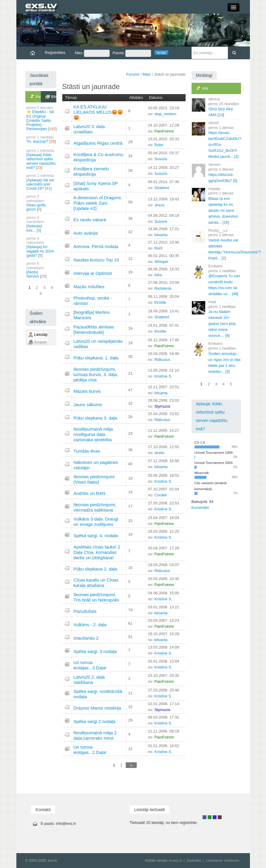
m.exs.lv (175, 861)
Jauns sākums (88, 405)
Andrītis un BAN (90, 493)
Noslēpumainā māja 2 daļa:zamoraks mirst (95, 735)
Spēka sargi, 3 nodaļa (95, 651)
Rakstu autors (210, 817)
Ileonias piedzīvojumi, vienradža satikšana (95, 507)
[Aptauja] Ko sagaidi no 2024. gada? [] (41, 247)
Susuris (161, 159)
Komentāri (200, 508)
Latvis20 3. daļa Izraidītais (89, 129)
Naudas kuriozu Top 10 (96, 260)
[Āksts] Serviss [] (41, 270)
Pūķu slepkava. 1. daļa (96, 358)
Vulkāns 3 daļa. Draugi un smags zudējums (96, 522)
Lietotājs (204, 817)
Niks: (92, 53)
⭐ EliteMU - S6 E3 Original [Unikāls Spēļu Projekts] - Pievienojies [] (41, 118)
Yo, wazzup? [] (41, 139)
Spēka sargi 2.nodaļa (95, 721)
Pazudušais (85, 611)
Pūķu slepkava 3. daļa (95, 418)
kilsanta (161, 235)
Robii (159, 145)
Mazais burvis (87, 391)
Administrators (220, 817)
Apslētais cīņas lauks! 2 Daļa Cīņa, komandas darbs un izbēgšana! (97, 552)
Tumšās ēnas (87, 451)
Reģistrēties (55, 53)
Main (147, 74)
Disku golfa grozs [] (41, 203)
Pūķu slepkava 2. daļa (95, 569)
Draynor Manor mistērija (97, 708)
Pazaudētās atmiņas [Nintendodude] (94, 329)
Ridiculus (162, 360)
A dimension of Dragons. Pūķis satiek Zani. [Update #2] (98, 203)
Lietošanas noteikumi (222, 861)
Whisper (161, 262)
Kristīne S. (163, 376)
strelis (159, 453)
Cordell (160, 495)
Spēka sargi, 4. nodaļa (96, 536)
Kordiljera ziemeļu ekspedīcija (91, 171)
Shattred (162, 188)
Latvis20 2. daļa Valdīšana (89, 680)
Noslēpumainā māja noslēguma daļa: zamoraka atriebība (93, 434)
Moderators (215, 817)
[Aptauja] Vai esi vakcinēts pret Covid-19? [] (41, 182)
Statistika (194, 861)
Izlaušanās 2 (86, 638)
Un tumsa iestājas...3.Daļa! (90, 665)
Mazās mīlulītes (89, 287)
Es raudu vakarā (90, 220)
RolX (158, 248)
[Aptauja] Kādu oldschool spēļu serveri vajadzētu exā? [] (41, 159)
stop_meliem (165, 114)
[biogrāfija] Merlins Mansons (92, 315)
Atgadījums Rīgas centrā (98, 143)
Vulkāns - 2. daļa (90, 625)
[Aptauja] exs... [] (41, 224)
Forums (133, 74)
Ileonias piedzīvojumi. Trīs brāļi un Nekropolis (97, 597)
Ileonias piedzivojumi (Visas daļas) (94, 479)
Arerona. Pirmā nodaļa (96, 246)
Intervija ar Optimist (93, 273)
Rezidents (163, 288)
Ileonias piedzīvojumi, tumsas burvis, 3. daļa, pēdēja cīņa (96, 374)
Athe (158, 275)
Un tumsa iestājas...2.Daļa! (90, 750)
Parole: (132, 53)
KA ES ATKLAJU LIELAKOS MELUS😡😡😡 (98, 112)
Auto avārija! (86, 233)
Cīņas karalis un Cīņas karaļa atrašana (96, 583)
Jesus (159, 205)
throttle (160, 302)
